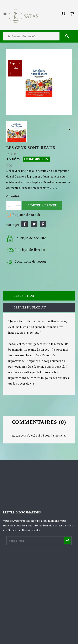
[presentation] (38, 556)
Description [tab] (24, 296)
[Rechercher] (39, 36)
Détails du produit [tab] (30, 307)
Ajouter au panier (42, 205)
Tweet (34, 224)
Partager (25, 224)
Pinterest (43, 224)
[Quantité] (11, 206)
